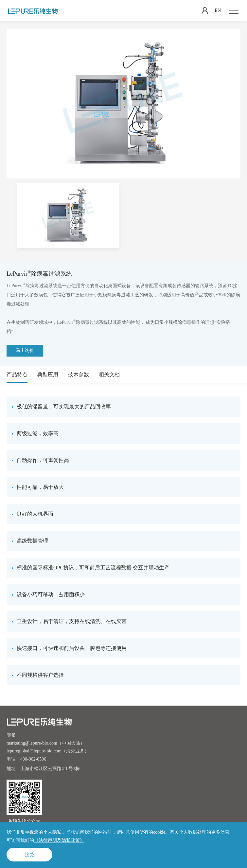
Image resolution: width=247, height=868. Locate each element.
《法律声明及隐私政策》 (59, 840)
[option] (68, 215)
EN (218, 10)
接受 (29, 855)
